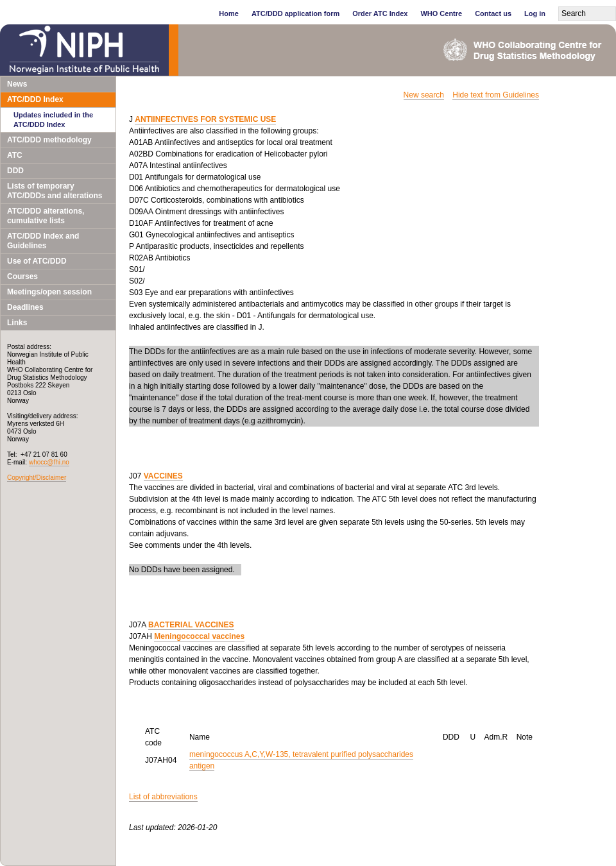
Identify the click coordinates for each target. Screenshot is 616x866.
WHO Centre (441, 13)
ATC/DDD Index (35, 99)
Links (17, 323)
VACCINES (163, 476)
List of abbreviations (163, 797)
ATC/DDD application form (295, 13)
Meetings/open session (49, 292)
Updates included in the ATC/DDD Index (53, 120)
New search (424, 95)
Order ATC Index (380, 13)
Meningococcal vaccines (199, 636)
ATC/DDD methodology (49, 140)
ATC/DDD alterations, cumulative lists (46, 216)
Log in (535, 13)
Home (229, 13)
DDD (15, 171)
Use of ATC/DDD (37, 261)
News (17, 84)
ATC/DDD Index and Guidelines (43, 241)
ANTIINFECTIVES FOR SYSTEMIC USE (205, 119)
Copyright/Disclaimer (37, 478)
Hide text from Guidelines (496, 95)
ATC (15, 155)
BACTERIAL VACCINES (191, 625)
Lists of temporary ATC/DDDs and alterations (55, 191)
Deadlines (25, 307)
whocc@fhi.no (49, 462)
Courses (22, 276)
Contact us (493, 13)
